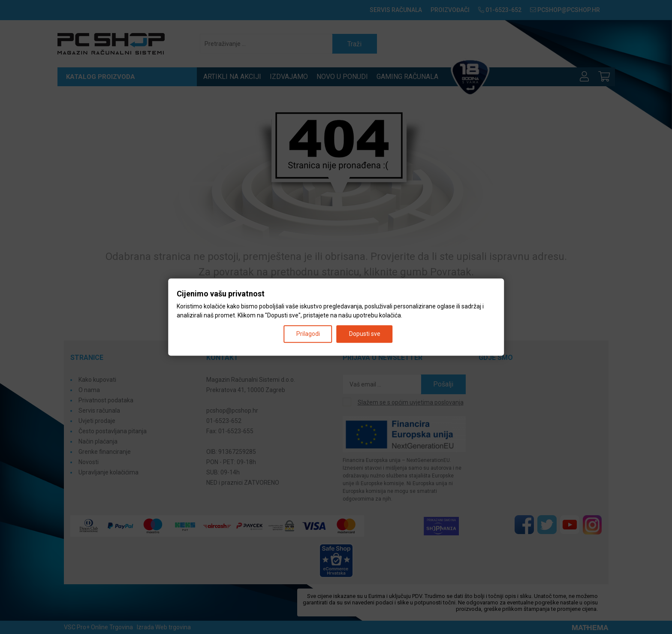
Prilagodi (308, 334)
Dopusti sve (365, 334)
